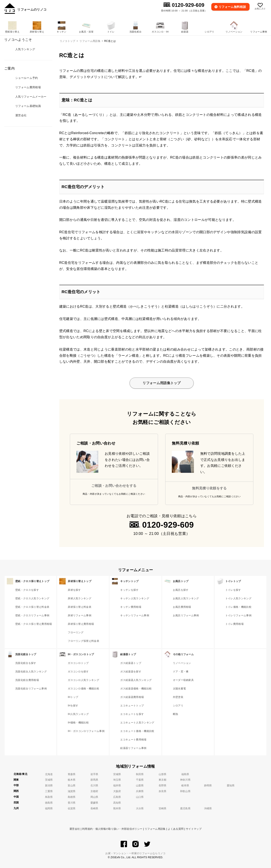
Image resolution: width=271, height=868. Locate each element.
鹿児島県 (185, 808)
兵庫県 (140, 791)
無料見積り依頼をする (209, 488)
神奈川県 (185, 780)
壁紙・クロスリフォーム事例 (32, 615)
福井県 (117, 786)
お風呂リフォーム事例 (186, 615)
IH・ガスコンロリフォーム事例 (86, 731)
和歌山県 (185, 791)
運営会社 (75, 829)
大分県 (140, 808)
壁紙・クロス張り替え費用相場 (34, 624)
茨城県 (49, 780)
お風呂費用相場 (182, 607)
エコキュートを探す (132, 714)
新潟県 (49, 786)
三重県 (49, 791)
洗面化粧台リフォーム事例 (31, 689)
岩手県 (94, 774)
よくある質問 (176, 829)
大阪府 (117, 791)
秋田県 (140, 774)
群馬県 (94, 780)
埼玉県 (117, 780)
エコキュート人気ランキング (137, 723)
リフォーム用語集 (155, 829)
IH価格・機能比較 (78, 723)
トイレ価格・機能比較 (238, 607)
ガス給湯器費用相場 (132, 697)
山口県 (140, 797)
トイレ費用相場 (234, 624)
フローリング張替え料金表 (83, 641)
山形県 (163, 774)
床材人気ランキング (80, 598)
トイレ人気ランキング (238, 598)
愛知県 (231, 786)
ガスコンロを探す (78, 672)
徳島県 (49, 803)
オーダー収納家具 (183, 680)
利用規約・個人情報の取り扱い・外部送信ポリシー (112, 829)
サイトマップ (194, 829)
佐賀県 (72, 808)
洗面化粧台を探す (26, 663)
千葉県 (140, 780)
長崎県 (94, 808)
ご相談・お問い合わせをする (114, 486)
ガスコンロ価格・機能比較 (83, 689)
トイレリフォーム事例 (238, 615)
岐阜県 (185, 786)
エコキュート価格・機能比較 (137, 731)
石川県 (94, 786)
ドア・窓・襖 (181, 672)
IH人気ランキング (78, 714)
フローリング (76, 632)
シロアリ (178, 706)
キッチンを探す (129, 590)
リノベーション (182, 663)
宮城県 (117, 774)
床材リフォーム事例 (80, 615)
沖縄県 (208, 808)
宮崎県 (163, 808)
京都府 (94, 791)
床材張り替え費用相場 (81, 624)
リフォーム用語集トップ (162, 383)
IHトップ (73, 697)
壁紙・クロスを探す (27, 590)
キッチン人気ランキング (135, 598)
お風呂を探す (181, 590)
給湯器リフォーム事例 (133, 748)
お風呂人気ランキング (186, 598)
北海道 (49, 774)
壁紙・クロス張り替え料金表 (32, 607)
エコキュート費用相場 (133, 740)
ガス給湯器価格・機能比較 (136, 689)
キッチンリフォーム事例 (135, 615)
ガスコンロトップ (78, 663)
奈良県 (163, 791)
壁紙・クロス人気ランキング (32, 598)
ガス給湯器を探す (131, 672)
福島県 (185, 774)
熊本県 (117, 808)
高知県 (117, 803)
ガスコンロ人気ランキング (83, 680)
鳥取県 (49, 797)
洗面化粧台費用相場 (27, 680)
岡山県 (94, 797)
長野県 (163, 786)
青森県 (72, 774)
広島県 (117, 797)
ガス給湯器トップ (131, 663)
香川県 (72, 803)
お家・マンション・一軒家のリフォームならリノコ (135, 853)
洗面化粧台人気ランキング (31, 672)
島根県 (72, 797)
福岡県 (49, 808)
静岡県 (208, 786)
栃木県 (72, 780)
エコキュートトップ (132, 706)
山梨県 (140, 786)
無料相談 (233, 7)
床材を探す (74, 590)
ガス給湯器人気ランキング (136, 680)
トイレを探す (233, 590)
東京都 (163, 780)
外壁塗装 (178, 697)
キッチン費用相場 (131, 607)
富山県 (72, 786)
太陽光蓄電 (179, 689)
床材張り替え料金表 (80, 607)
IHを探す (73, 706)
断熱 (176, 714)
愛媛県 (94, 803)
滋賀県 (72, 791)
